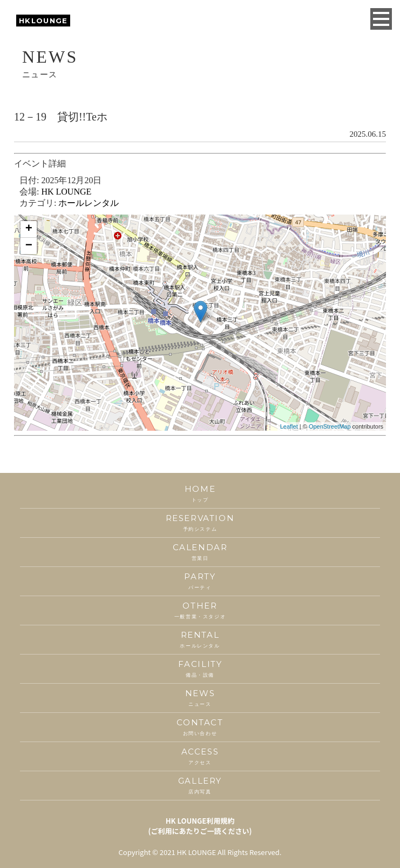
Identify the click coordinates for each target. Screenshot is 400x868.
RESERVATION (200, 523)
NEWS (200, 698)
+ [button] (29, 229)
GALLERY (200, 786)
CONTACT (200, 727)
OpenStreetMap (330, 426)
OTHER (200, 610)
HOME (200, 494)
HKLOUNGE (43, 21)
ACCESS (200, 756)
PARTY (200, 581)
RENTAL (200, 640)
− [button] (29, 246)
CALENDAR (200, 552)
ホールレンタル (89, 203)
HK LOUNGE (66, 192)
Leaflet (289, 426)
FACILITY (200, 669)
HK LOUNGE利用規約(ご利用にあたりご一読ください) (200, 826)
